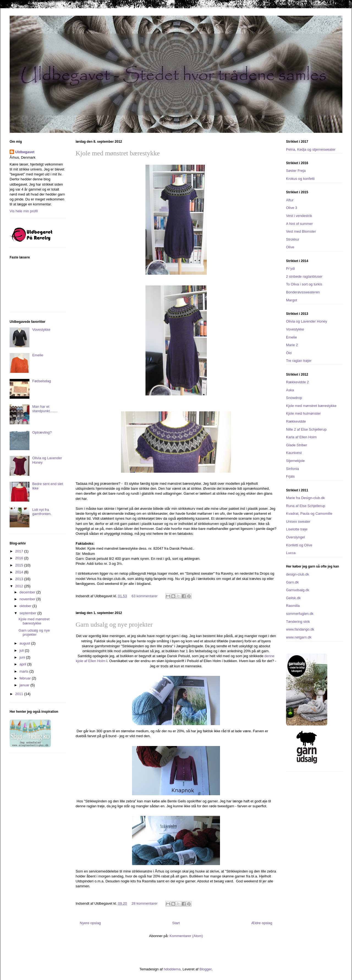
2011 (20, 694)
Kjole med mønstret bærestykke (118, 153)
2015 (20, 565)
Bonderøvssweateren (303, 292)
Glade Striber (297, 445)
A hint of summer (299, 224)
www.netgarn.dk (299, 637)
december (28, 592)
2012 (20, 586)
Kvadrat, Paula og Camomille (309, 514)
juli (22, 650)
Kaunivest (294, 453)
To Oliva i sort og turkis (304, 284)
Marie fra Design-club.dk (305, 498)
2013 (20, 579)
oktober (26, 606)
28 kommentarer (145, 903)
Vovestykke (41, 330)
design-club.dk (298, 574)
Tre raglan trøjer (299, 361)
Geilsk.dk (293, 598)
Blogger (205, 969)
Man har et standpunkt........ (45, 409)
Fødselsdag (42, 381)
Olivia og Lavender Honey (307, 321)
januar (25, 685)
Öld (289, 353)
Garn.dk (292, 582)
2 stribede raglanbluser (304, 276)
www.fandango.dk (300, 629)
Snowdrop (294, 398)
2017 (20, 551)
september (28, 613)
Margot (291, 300)
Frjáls (290, 476)
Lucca (291, 553)
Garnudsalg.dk (298, 590)
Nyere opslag (90, 923)
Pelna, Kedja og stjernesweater (311, 149)
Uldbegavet (25, 152)
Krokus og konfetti (300, 179)
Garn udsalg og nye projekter (114, 624)
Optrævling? (42, 432)
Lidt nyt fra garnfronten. (42, 512)
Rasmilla (293, 606)
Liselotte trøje (297, 529)
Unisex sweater (298, 521)
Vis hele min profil (24, 211)
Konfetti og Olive (299, 545)
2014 (20, 572)
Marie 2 (292, 345)
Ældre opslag (262, 923)
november (28, 599)
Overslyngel (295, 537)
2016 (20, 558)
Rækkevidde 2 (297, 382)
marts (24, 671)
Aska (290, 390)
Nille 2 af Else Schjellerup (306, 429)
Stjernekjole (295, 461)
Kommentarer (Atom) (186, 936)
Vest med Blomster (301, 231)
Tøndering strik (298, 622)
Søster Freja (296, 171)
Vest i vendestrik (299, 216)
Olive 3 (291, 208)
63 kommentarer (145, 596)
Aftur (290, 200)
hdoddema (172, 969)
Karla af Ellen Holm (301, 437)
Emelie (38, 355)
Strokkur (293, 239)
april (23, 664)
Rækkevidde (296, 421)
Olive (290, 247)
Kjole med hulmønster (303, 413)
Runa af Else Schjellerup (306, 506)
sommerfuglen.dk (300, 614)
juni (23, 657)
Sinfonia (292, 469)
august (25, 643)
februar (26, 678)
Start (176, 923)
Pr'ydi (290, 269)
